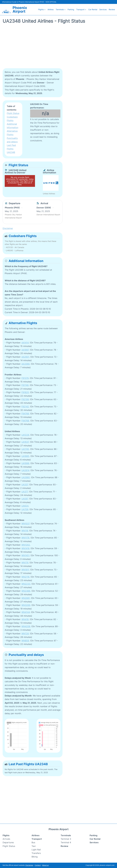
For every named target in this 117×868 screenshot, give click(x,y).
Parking (71, 9)
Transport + (81, 9)
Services (103, 9)
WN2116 (25, 577)
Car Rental (93, 9)
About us (45, 865)
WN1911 (25, 570)
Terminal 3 (66, 839)
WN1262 (26, 545)
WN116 (25, 531)
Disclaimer (29, 865)
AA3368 (26, 364)
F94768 (25, 421)
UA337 (25, 485)
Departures (8, 842)
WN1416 (25, 548)
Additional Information (13, 126)
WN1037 (25, 524)
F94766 (25, 414)
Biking (35, 857)
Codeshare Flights (12, 119)
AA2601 (25, 357)
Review (112, 9)
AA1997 (25, 350)
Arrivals (6, 839)
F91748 (25, 385)
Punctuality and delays (12, 140)
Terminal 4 (66, 842)
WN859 (25, 641)
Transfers (36, 853)
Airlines (51, 9)
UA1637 (25, 442)
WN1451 (25, 555)
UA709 (25, 509)
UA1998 (25, 463)
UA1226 (25, 435)
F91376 (25, 378)
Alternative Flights (12, 133)
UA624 (25, 506)
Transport (37, 839)
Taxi (34, 846)
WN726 (25, 634)
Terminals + (61, 9)
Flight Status (13, 113)
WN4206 (26, 626)
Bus (33, 842)
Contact (38, 865)
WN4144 (26, 612)
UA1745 (25, 449)
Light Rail (36, 850)
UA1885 (25, 456)
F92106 (25, 399)
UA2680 (26, 477)
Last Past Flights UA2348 (11, 149)
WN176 (25, 563)
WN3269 (26, 605)
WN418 (25, 619)
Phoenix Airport (20, 10)
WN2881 (26, 598)
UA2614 (25, 470)
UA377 (25, 492)
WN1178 (25, 538)
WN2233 (26, 584)
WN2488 (26, 591)
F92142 (25, 407)
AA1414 (25, 343)
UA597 (25, 499)
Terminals (66, 835)
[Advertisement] (58, 47)
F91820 (25, 392)
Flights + (42, 9)
